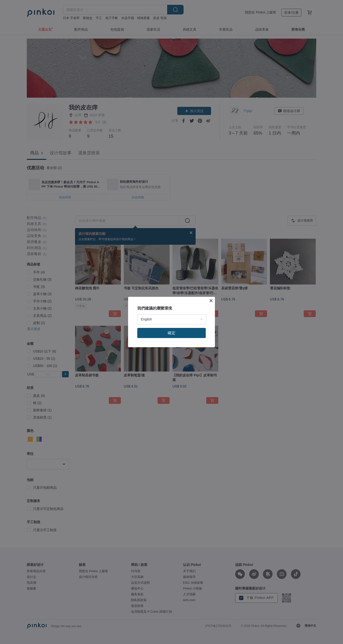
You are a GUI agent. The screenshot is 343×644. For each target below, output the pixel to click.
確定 (171, 333)
